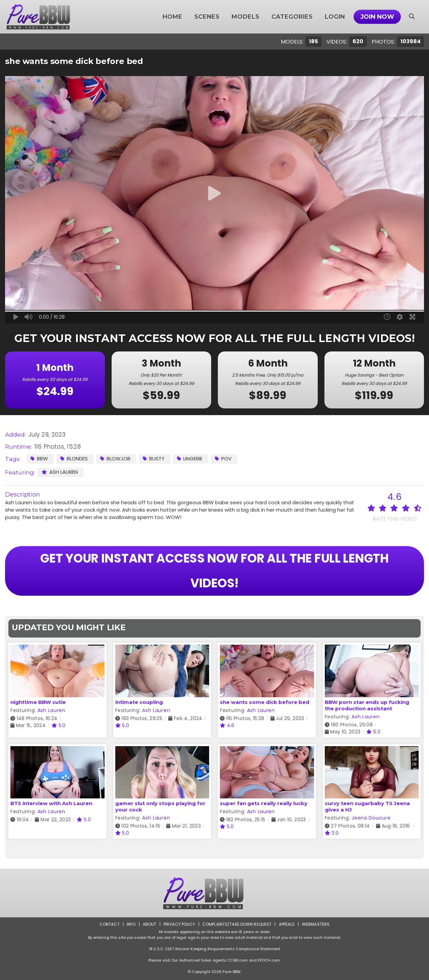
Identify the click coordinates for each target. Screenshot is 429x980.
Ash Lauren (60, 472)
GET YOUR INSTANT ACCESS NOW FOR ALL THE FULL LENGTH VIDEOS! (214, 571)
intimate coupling (139, 702)
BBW (39, 459)
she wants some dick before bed (265, 702)
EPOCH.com (269, 960)
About (150, 924)
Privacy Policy (179, 924)
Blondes (74, 459)
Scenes (207, 17)
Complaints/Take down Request (237, 924)
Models (246, 17)
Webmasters (316, 924)
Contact (110, 924)
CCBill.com (237, 960)
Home (172, 17)
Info (131, 924)
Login (335, 17)
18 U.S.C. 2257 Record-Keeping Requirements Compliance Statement (214, 949)
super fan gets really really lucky (264, 803)
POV (223, 459)
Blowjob (115, 459)
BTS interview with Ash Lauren (51, 803)
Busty (154, 459)
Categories (292, 17)
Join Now (377, 17)
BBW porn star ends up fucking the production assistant (367, 705)
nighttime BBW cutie (38, 702)
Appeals (287, 924)
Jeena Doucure (371, 818)
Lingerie (190, 459)
